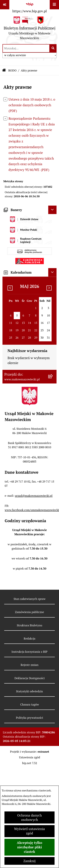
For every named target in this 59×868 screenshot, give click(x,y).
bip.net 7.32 (30, 763)
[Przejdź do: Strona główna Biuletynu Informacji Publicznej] (4, 71)
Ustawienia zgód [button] (30, 757)
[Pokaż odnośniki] (5, 5)
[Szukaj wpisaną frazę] (53, 48)
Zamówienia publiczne (29, 612)
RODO (12, 70)
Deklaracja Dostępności (30, 678)
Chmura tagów (30, 705)
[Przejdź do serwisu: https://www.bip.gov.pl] (29, 7)
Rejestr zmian (30, 665)
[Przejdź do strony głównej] (29, 29)
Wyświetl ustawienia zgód (29, 831)
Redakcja (30, 639)
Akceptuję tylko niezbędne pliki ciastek (29, 847)
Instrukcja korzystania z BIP (29, 652)
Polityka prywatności (29, 718)
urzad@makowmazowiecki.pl (34, 496)
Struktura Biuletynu (29, 625)
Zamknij (29, 861)
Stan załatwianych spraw (30, 599)
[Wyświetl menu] (54, 5)
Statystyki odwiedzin (29, 691)
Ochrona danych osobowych (29, 818)
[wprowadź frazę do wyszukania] (26, 48)
